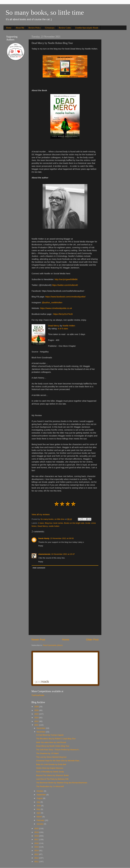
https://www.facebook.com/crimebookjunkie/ (65, 297)
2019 (37, 832)
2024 (37, 714)
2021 (37, 725)
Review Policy (35, 28)
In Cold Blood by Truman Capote (50, 735)
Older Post (92, 640)
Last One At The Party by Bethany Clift (52, 779)
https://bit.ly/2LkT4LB (63, 314)
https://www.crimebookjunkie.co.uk (56, 308)
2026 (37, 707)
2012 (37, 858)
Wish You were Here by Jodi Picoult (51, 742)
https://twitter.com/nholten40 (65, 285)
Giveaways (50, 28)
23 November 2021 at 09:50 (62, 538)
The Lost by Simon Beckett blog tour (51, 757)
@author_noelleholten (52, 303)
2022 (37, 721)
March (39, 817)
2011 (37, 862)
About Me (20, 28)
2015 (37, 847)
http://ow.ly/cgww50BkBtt (66, 279)
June (39, 806)
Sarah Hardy (44, 538)
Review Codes (65, 28)
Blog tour (49, 523)
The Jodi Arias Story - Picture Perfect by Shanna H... (58, 750)
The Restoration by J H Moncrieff (50, 786)
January (40, 824)
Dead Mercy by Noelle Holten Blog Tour (53, 746)
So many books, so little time (45, 12)
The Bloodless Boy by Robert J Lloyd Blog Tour (56, 739)
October (40, 791)
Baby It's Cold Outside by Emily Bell (51, 764)
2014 (37, 851)
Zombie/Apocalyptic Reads (87, 28)
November (41, 732)
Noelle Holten (69, 326)
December (41, 728)
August (40, 798)
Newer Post (38, 640)
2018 (37, 836)
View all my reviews (41, 514)
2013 (37, 854)
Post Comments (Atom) (53, 645)
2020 (37, 828)
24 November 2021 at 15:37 (63, 554)
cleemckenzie (44, 554)
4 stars (41, 523)
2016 (37, 843)
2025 (37, 710)
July (39, 802)
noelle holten (54, 526)
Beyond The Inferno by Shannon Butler (52, 775)
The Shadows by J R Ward (47, 753)
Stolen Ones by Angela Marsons (50, 768)
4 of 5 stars (63, 329)
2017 (37, 840)
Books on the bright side (74, 523)
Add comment (39, 568)
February (41, 820)
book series (58, 523)
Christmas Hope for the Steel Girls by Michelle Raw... (58, 761)
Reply (41, 546)
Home (9, 28)
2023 (37, 718)
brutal (88, 523)
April (39, 813)
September (42, 795)
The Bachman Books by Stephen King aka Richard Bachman (62, 783)
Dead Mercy (54, 326)
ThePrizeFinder (38, 695)
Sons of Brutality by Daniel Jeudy (50, 772)
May (39, 809)
